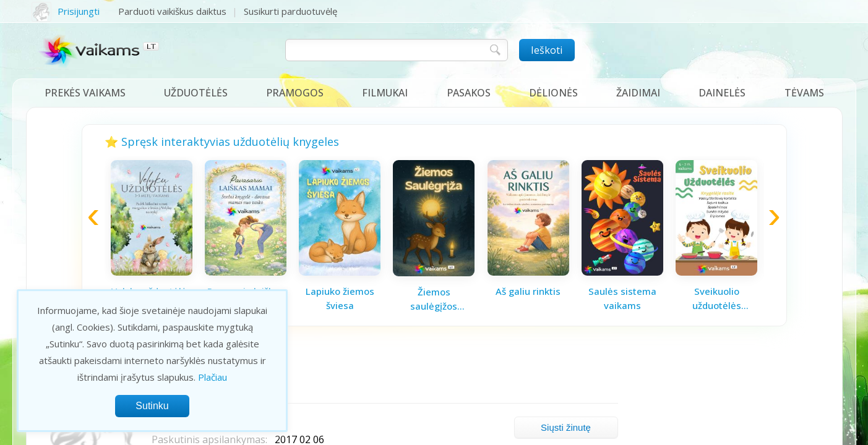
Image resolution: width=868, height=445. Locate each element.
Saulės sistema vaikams (622, 298)
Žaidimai (638, 93)
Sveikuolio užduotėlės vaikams (717, 299)
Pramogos (295, 93)
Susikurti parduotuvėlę (290, 11)
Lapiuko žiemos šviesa (340, 298)
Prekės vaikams (85, 93)
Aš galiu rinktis (528, 291)
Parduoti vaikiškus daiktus (172, 11)
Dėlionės (553, 93)
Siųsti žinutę (566, 427)
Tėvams (804, 93)
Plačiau (213, 377)
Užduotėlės (196, 93)
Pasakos (469, 93)
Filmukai (385, 93)
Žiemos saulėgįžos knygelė (434, 299)
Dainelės (722, 93)
